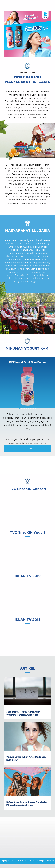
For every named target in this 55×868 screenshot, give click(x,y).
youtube (23, 845)
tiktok (40, 845)
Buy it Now (28, 448)
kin (28, 5)
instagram (32, 845)
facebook (15, 845)
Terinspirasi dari (28, 73)
